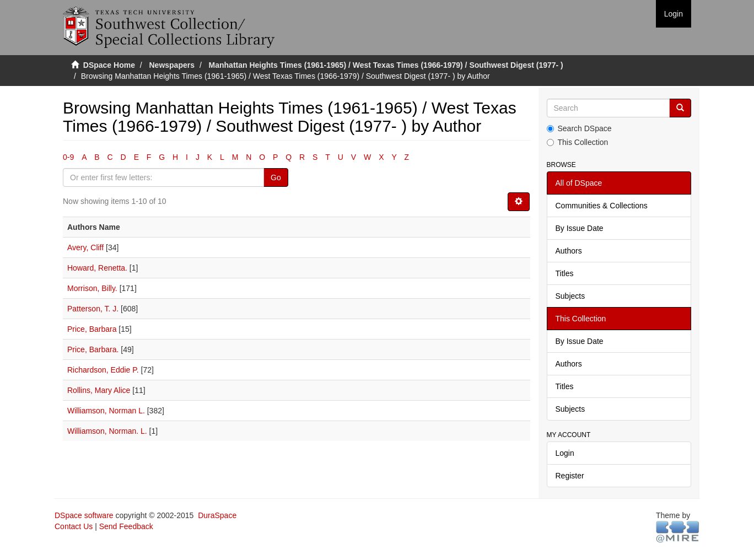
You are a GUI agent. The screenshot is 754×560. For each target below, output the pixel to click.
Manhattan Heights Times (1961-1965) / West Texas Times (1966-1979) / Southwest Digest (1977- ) (386, 65)
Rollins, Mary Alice (99, 390)
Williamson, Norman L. (106, 411)
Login (565, 453)
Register (570, 476)
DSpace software (84, 515)
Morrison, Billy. (92, 288)
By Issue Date (580, 228)
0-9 (68, 157)
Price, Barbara (92, 329)
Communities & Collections (602, 206)
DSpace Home (109, 65)
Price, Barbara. (93, 349)
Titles (565, 273)
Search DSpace (579, 128)
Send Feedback (126, 526)
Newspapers (172, 65)
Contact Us (74, 526)
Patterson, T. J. (93, 309)
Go (276, 177)
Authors (569, 251)
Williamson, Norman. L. (107, 431)
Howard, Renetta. (97, 268)
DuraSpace (217, 515)
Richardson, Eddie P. (103, 370)
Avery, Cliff (85, 247)
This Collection (578, 142)
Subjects (570, 296)
